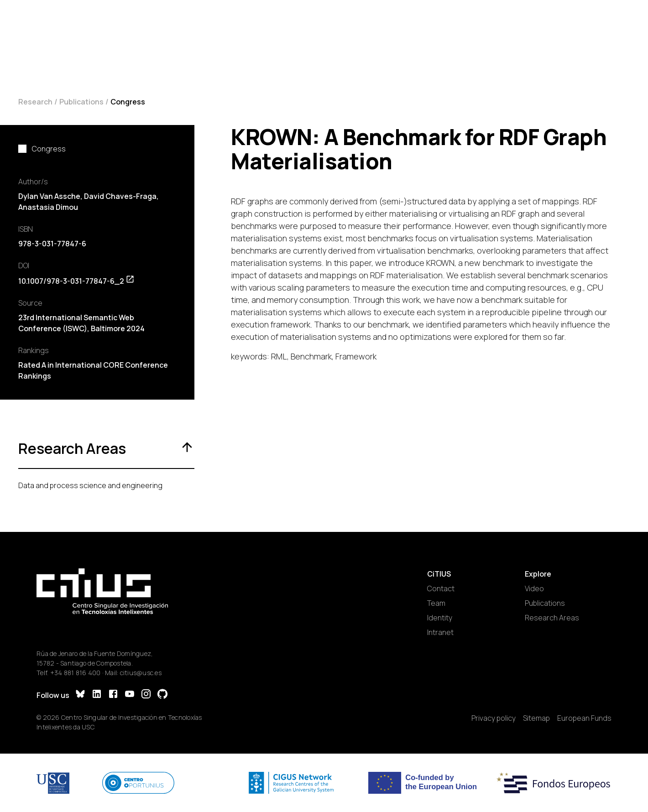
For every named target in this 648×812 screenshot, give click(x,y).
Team (436, 603)
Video (534, 588)
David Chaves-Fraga (120, 196)
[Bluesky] (80, 695)
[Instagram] (146, 695)
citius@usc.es (141, 673)
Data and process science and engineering (90, 485)
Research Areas (552, 618)
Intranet (440, 632)
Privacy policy (494, 718)
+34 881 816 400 (76, 673)
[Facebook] (113, 695)
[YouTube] (130, 695)
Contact (441, 588)
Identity (440, 618)
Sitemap (536, 718)
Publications (81, 102)
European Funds (584, 718)
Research (35, 102)
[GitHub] (162, 695)
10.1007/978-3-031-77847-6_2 (76, 281)
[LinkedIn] (97, 695)
